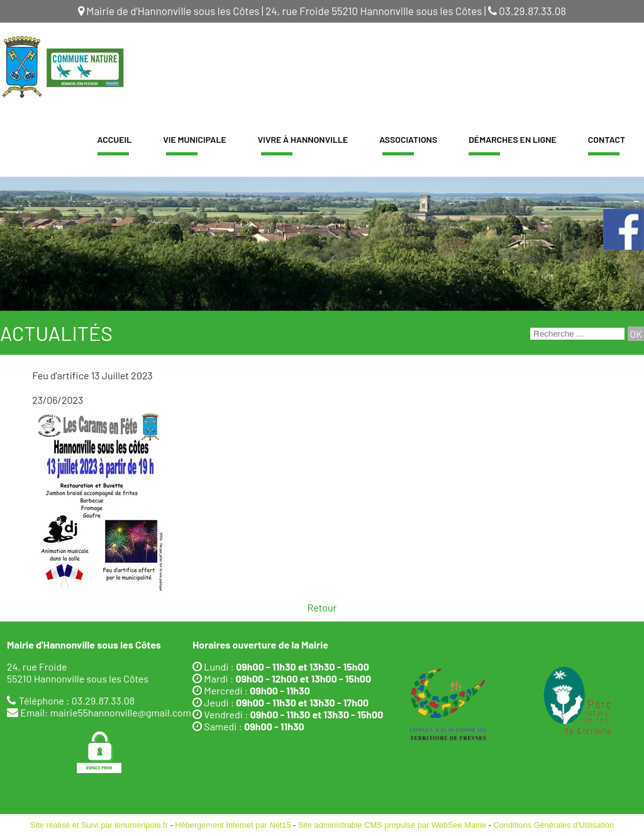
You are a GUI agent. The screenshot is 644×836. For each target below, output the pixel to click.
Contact (607, 139)
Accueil (115, 139)
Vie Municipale (195, 139)
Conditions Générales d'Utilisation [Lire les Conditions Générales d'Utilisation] (554, 825)
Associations (408, 139)
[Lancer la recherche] (636, 334)
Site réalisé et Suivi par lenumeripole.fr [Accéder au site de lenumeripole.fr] (99, 825)
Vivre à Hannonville (303, 139)
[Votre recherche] (577, 334)
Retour (322, 607)
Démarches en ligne (513, 139)
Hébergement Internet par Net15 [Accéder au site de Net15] (233, 825)
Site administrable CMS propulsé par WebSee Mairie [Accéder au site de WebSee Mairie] (392, 825)
